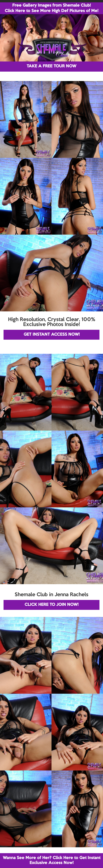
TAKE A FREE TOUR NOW (51, 66)
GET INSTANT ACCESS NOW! (52, 335)
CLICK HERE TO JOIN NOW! (51, 605)
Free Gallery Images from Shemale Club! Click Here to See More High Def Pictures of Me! (51, 8)
